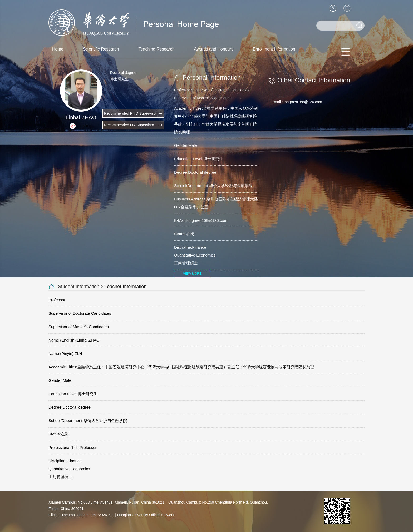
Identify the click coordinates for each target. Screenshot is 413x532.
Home (58, 49)
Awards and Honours (214, 49)
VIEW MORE (192, 274)
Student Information (79, 287)
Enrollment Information (274, 49)
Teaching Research (157, 49)
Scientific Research (101, 49)
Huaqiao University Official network (146, 515)
